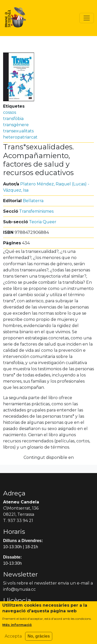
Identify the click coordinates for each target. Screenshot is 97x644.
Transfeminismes (36, 211)
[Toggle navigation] (87, 18)
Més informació (17, 628)
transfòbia (13, 119)
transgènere (16, 125)
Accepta (13, 639)
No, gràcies (39, 639)
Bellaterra (33, 201)
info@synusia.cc (19, 589)
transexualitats (18, 131)
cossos (10, 112)
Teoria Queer (43, 222)
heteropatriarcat (20, 137)
